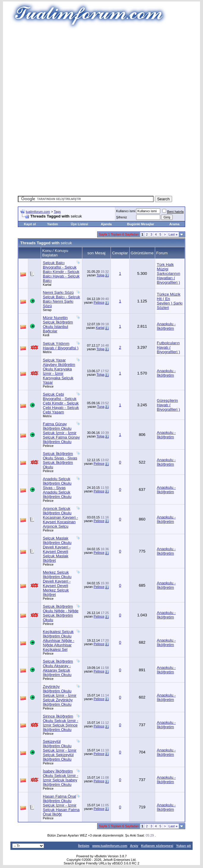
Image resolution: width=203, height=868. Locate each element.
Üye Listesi (79, 224)
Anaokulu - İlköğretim (166, 326)
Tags (57, 212)
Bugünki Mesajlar (141, 224)
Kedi (46, 335)
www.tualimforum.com (110, 846)
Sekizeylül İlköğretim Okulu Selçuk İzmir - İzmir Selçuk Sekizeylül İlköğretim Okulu (60, 750)
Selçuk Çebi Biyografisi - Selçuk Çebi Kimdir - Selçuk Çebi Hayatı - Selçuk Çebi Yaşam (61, 403)
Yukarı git (183, 846)
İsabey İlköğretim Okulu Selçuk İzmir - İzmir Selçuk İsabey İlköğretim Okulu (60, 778)
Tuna (101, 407)
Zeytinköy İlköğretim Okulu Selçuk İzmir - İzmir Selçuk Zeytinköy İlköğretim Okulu (60, 695)
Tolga (100, 275)
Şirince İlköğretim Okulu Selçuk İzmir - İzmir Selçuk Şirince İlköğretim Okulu (60, 723)
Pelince (99, 302)
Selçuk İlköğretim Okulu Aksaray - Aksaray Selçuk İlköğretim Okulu (58, 668)
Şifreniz (122, 217)
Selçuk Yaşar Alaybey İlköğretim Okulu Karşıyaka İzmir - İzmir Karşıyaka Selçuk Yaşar (59, 371)
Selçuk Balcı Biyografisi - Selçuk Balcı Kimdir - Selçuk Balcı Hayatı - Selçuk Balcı (61, 272)
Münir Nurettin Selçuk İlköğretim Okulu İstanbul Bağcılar (58, 324)
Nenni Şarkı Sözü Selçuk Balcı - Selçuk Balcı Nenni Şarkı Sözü (61, 299)
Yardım (52, 224)
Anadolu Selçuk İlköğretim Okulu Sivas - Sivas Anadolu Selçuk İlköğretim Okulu (57, 488)
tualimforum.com (38, 212)
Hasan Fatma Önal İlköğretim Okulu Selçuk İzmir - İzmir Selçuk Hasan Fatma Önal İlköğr (61, 805)
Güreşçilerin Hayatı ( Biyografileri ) (169, 405)
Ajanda (106, 224)
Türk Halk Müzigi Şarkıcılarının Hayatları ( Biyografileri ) (169, 273)
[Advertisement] (110, 71)
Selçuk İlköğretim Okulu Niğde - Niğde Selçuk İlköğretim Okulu (61, 613)
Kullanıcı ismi (126, 211)
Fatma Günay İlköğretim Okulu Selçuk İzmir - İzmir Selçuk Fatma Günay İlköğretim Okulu (61, 433)
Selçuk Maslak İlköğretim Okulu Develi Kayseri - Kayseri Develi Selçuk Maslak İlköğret (57, 549)
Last (173, 234)
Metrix (47, 352)
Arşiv (134, 846)
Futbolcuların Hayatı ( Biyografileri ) (169, 347)
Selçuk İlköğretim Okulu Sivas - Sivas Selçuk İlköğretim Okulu (60, 460)
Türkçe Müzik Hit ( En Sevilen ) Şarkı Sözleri (170, 301)
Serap (47, 310)
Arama (174, 224)
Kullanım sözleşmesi (157, 846)
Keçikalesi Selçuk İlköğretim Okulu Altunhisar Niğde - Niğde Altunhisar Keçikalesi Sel (59, 641)
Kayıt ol (30, 224)
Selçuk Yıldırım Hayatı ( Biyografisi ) (61, 346)
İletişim (84, 846)
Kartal (47, 285)
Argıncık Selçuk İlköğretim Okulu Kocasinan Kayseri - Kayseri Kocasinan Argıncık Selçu (60, 517)
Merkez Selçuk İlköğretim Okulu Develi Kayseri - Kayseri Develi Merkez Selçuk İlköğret (57, 583)
